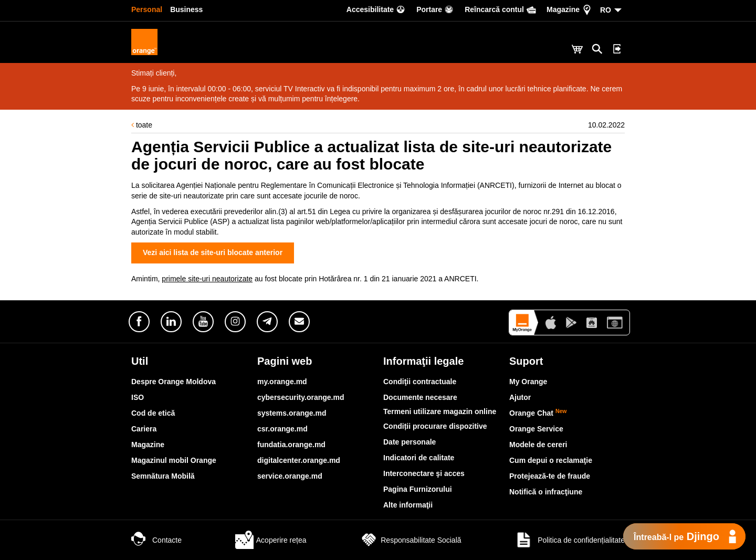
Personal (147, 9)
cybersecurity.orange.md (301, 397)
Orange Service (536, 429)
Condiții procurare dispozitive (435, 426)
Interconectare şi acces (424, 473)
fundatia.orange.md (291, 445)
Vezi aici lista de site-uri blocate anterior (213, 252)
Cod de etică (153, 413)
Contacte (156, 540)
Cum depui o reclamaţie (551, 460)
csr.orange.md (282, 429)
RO (606, 10)
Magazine (148, 445)
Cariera (144, 429)
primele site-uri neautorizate (207, 279)
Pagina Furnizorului (418, 489)
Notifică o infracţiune (546, 492)
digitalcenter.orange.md (299, 460)
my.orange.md (282, 382)
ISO (138, 397)
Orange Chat (538, 413)
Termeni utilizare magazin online (440, 411)
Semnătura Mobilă (163, 476)
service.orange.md (290, 476)
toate (142, 125)
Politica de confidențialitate (570, 540)
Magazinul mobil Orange (174, 460)
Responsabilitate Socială (410, 540)
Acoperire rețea (271, 540)
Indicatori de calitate (419, 458)
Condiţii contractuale (420, 382)
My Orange (528, 382)
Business (186, 9)
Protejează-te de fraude (550, 476)
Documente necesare (420, 397)
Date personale (409, 442)
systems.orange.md (292, 413)
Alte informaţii (408, 505)
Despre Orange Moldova (174, 382)
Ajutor (520, 397)
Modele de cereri (538, 445)
